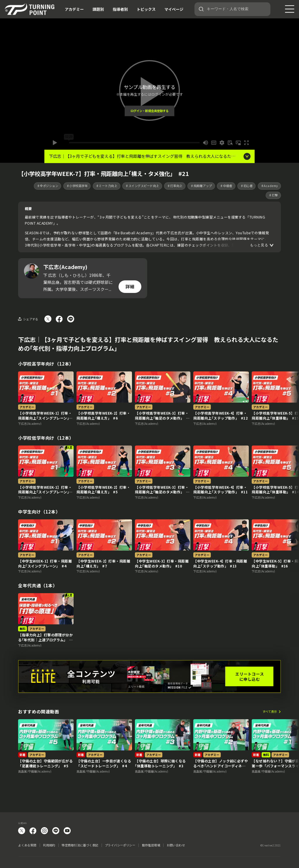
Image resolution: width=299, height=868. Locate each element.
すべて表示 (270, 712)
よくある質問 (27, 845)
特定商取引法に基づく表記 (80, 845)
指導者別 (120, 9)
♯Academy (269, 186)
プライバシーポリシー (120, 845)
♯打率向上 (175, 186)
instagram (44, 831)
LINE (56, 831)
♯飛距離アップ (201, 186)
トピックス (146, 9)
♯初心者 (246, 186)
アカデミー (74, 9)
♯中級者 (226, 186)
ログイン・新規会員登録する (149, 111)
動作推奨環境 (151, 845)
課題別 (98, 9)
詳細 (130, 286)
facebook (33, 831)
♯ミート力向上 (107, 186)
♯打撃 (273, 195)
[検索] (201, 9)
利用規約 (49, 845)
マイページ (174, 9)
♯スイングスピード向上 (142, 186)
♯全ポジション (48, 186)
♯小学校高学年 (77, 186)
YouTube (67, 831)
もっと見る (259, 245)
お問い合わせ (176, 845)
